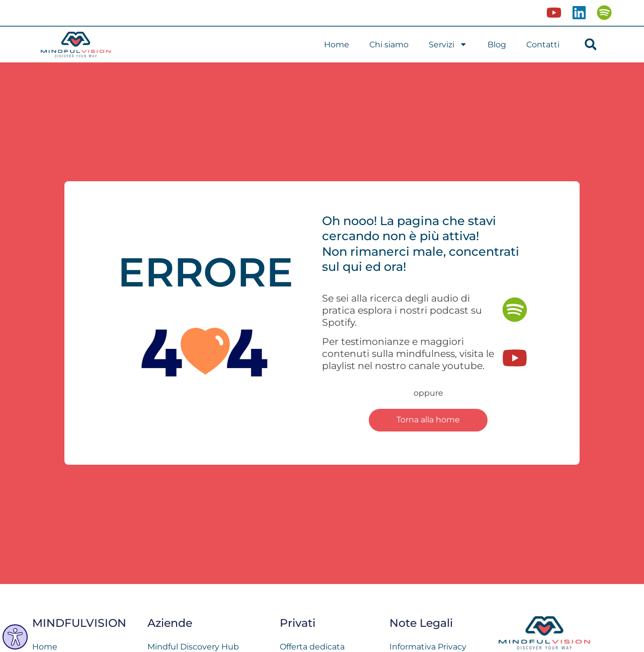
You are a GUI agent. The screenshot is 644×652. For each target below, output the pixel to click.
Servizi (448, 44)
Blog (497, 45)
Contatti (543, 45)
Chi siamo (389, 45)
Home (337, 45)
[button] (590, 45)
